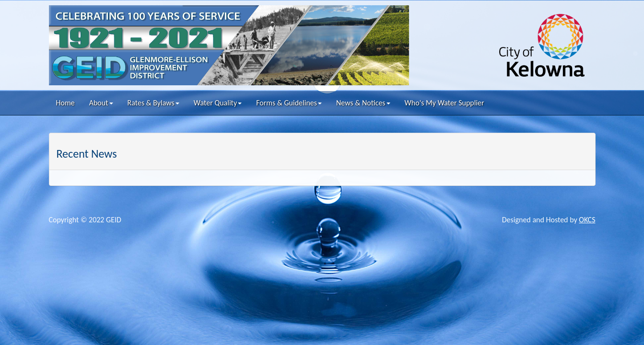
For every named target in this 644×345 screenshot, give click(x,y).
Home (65, 103)
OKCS (587, 220)
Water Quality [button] (218, 103)
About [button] (101, 103)
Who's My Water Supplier (445, 103)
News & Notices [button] (363, 103)
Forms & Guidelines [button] (289, 103)
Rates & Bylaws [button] (153, 103)
